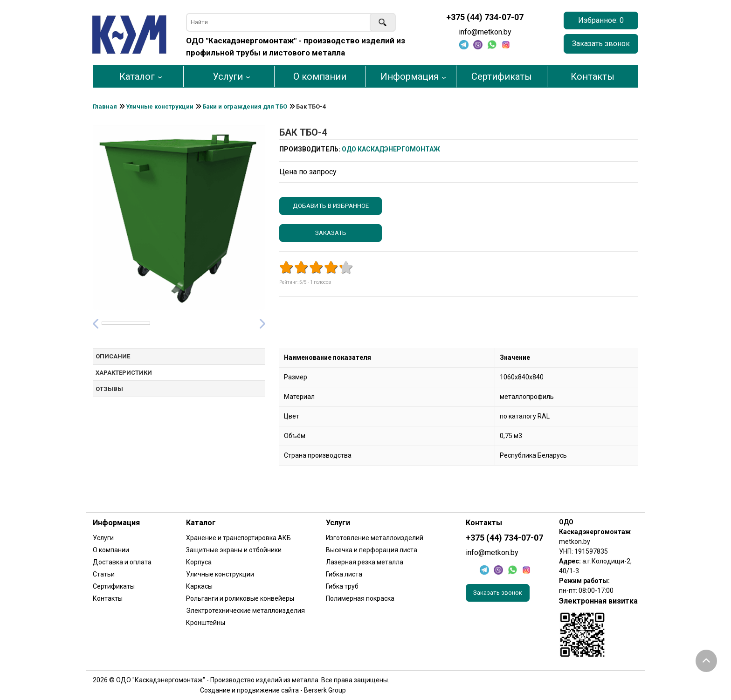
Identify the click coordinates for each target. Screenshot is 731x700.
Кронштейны (206, 623)
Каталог (137, 76)
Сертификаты (502, 76)
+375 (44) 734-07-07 (485, 17)
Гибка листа (344, 574)
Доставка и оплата (122, 562)
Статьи (104, 574)
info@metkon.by (485, 32)
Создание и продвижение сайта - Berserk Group (273, 690)
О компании (320, 76)
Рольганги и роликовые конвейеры (240, 598)
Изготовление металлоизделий (375, 538)
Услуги (228, 76)
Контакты (593, 76)
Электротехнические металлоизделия (245, 611)
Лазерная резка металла (365, 562)
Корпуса (199, 562)
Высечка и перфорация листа (372, 550)
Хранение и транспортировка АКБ (238, 538)
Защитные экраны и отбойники (234, 550)
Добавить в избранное (331, 206)
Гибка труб (342, 586)
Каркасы (199, 586)
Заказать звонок (601, 44)
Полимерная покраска (360, 598)
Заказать (331, 233)
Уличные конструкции (220, 574)
